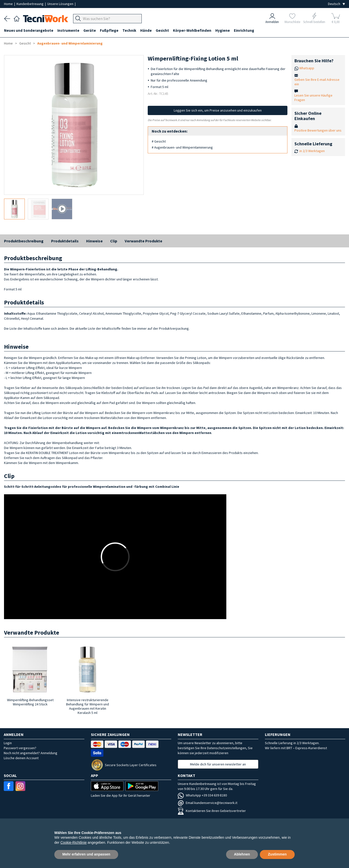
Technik (129, 30)
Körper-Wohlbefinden (192, 30)
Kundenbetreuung (30, 4)
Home (9, 4)
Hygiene (223, 30)
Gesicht (162, 30)
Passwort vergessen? (20, 748)
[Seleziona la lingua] (336, 4)
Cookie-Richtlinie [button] (73, 842)
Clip (114, 241)
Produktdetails (65, 241)
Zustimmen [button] (277, 854)
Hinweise (94, 241)
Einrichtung (244, 30)
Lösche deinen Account (21, 758)
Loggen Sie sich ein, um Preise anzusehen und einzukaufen (218, 110)
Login (8, 743)
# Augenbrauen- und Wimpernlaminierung (182, 147)
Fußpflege (109, 30)
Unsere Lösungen (61, 4)
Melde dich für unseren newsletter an (218, 764)
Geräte (90, 30)
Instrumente (68, 30)
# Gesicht (159, 141)
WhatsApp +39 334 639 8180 (202, 795)
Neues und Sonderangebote (29, 30)
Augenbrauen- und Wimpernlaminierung (70, 43)
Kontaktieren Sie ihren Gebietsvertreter (212, 811)
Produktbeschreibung (24, 241)
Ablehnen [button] (242, 854)
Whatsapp (307, 68)
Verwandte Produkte (143, 241)
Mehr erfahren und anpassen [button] (86, 854)
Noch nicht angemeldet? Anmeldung (31, 753)
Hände (146, 30)
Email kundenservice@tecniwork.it (208, 803)
